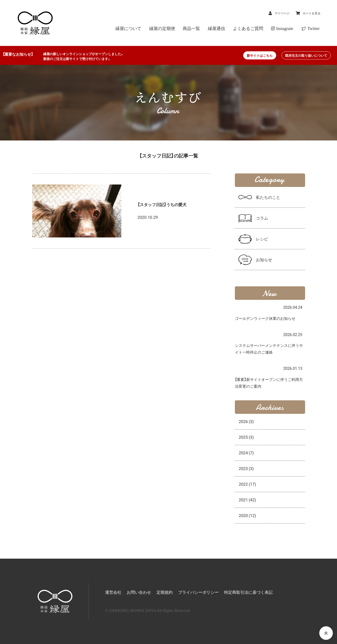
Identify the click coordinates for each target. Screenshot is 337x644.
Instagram (285, 28)
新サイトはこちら (260, 55)
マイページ (274, 13)
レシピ (262, 239)
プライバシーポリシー (198, 592)
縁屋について (143, 28)
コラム (262, 218)
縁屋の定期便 (174, 28)
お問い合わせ (139, 592)
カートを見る (309, 13)
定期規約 (165, 592)
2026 (246, 421)
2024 (246, 453)
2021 (248, 500)
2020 (248, 515)
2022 (248, 484)
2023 (246, 468)
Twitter (314, 28)
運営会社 (113, 592)
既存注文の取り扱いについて (306, 55)
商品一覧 (201, 28)
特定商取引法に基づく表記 (248, 592)
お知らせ (264, 260)
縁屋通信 (224, 28)
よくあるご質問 (253, 28)
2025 (246, 437)
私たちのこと (268, 197)
